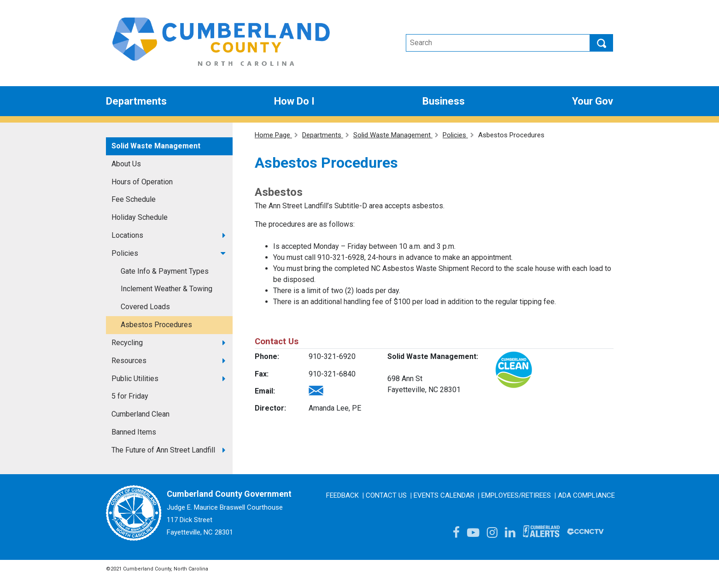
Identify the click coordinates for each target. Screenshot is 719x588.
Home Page (273, 135)
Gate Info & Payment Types (165, 271)
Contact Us (386, 495)
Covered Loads (145, 307)
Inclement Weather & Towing (167, 289)
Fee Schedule (134, 199)
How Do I (294, 101)
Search (602, 43)
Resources (129, 361)
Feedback (342, 495)
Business (444, 101)
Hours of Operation (142, 182)
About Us (126, 164)
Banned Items (134, 432)
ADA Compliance (586, 495)
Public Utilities (135, 379)
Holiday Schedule (140, 217)
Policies (125, 253)
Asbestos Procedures (156, 325)
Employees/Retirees (516, 495)
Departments (136, 101)
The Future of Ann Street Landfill (163, 450)
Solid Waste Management (156, 146)
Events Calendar (444, 495)
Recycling (127, 343)
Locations (127, 235)
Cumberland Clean (140, 414)
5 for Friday (130, 396)
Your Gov (593, 101)
